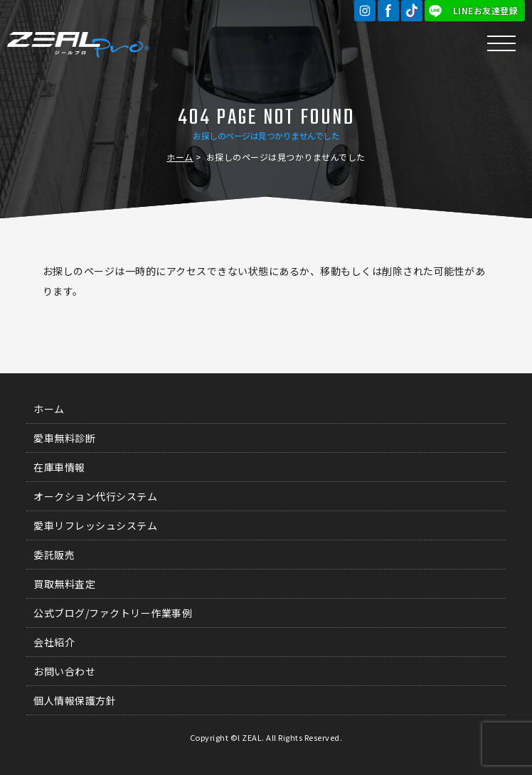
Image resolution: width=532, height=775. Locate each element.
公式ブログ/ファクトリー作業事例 (113, 613)
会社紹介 (54, 642)
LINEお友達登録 (486, 10)
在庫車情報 (59, 467)
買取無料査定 (64, 584)
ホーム (180, 157)
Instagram (365, 11)
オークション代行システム (95, 496)
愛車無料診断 (64, 438)
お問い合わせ (64, 671)
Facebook (388, 11)
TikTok (412, 11)
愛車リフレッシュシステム (95, 525)
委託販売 (54, 555)
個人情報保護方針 (75, 700)
